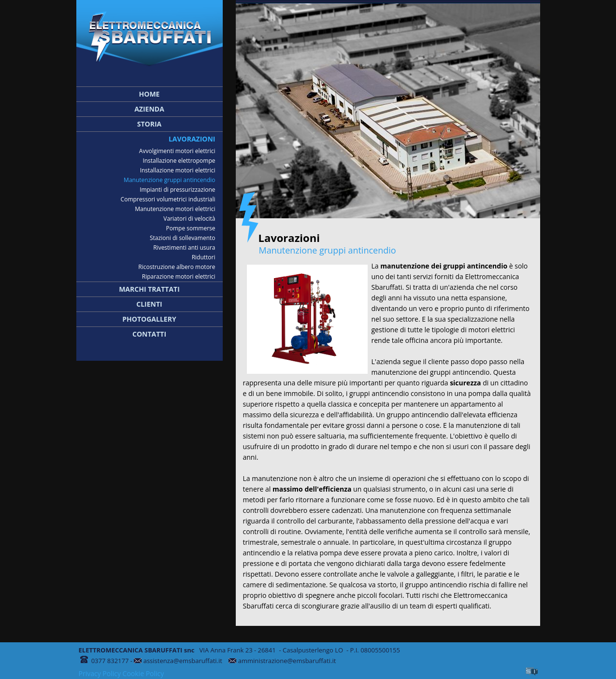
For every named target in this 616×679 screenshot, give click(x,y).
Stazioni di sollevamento (183, 238)
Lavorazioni (192, 139)
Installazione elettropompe (179, 161)
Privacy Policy (100, 673)
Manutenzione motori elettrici (175, 209)
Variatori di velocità (189, 219)
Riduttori (204, 257)
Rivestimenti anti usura (184, 248)
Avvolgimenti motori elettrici (177, 151)
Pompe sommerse (191, 228)
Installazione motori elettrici (178, 170)
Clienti (149, 304)
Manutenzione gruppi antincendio (169, 180)
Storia (150, 124)
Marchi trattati (149, 289)
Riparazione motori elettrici (179, 276)
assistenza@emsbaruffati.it (184, 661)
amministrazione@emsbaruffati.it (287, 661)
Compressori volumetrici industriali (168, 199)
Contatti (149, 334)
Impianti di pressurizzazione (177, 190)
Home (150, 94)
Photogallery (149, 319)
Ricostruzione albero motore (177, 267)
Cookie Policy (143, 673)
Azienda (149, 109)
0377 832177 (110, 661)
